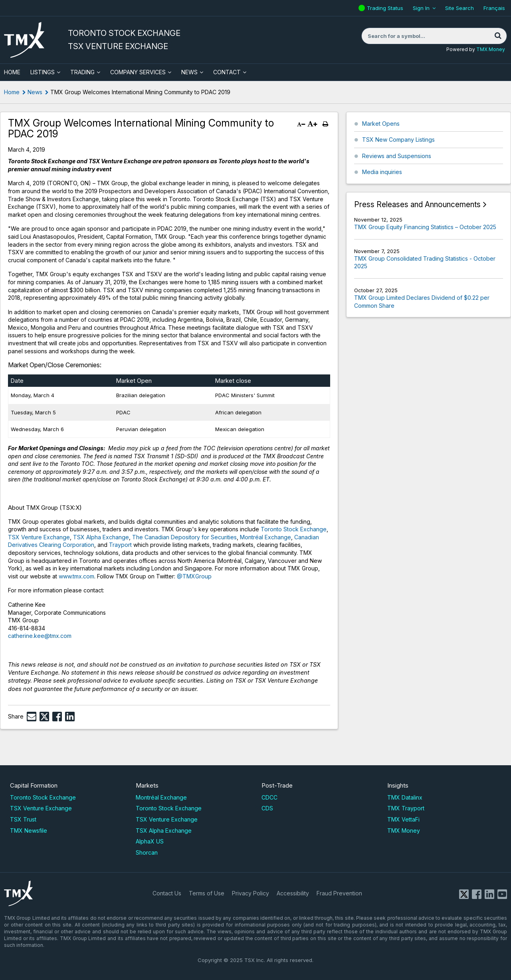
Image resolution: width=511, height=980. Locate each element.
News (189, 72)
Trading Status (386, 8)
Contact (227, 72)
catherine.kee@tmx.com (40, 636)
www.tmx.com (76, 576)
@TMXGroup (194, 576)
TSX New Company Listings (398, 140)
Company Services (138, 72)
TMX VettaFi (403, 819)
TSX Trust (23, 819)
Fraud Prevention (339, 893)
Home (12, 92)
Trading (82, 72)
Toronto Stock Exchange (294, 529)
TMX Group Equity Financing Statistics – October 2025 (425, 227)
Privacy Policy (251, 893)
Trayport (120, 545)
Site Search (460, 8)
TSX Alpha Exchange (101, 537)
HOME (12, 72)
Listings (43, 72)
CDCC (269, 797)
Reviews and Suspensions (397, 156)
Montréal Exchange (265, 537)
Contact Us (167, 893)
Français (494, 8)
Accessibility (293, 893)
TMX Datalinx (405, 797)
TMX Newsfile (29, 831)
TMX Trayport (406, 808)
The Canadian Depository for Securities (184, 537)
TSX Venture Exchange (39, 537)
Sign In (421, 8)
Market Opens (381, 124)
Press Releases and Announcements (417, 205)
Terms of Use (207, 893)
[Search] (498, 36)
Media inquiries (382, 172)
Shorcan (147, 852)
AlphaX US (150, 841)
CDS (267, 808)
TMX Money (491, 49)
